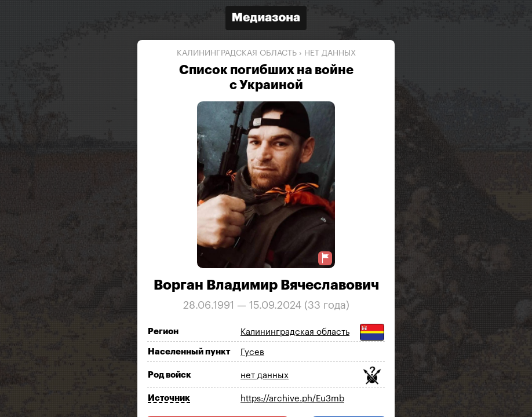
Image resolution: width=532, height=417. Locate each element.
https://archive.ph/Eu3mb (292, 399)
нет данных (330, 53)
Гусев (252, 352)
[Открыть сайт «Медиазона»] (266, 19)
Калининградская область (237, 53)
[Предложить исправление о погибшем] (325, 258)
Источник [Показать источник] (169, 398)
